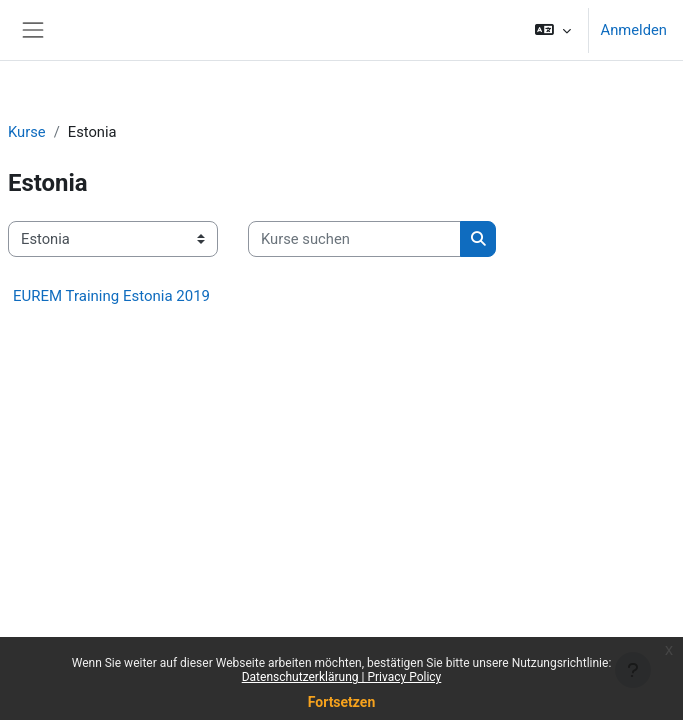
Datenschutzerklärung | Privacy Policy (342, 677)
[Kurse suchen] (354, 239)
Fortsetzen (342, 702)
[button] (552, 30)
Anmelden (634, 30)
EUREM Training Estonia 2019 (111, 296)
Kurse (27, 132)
